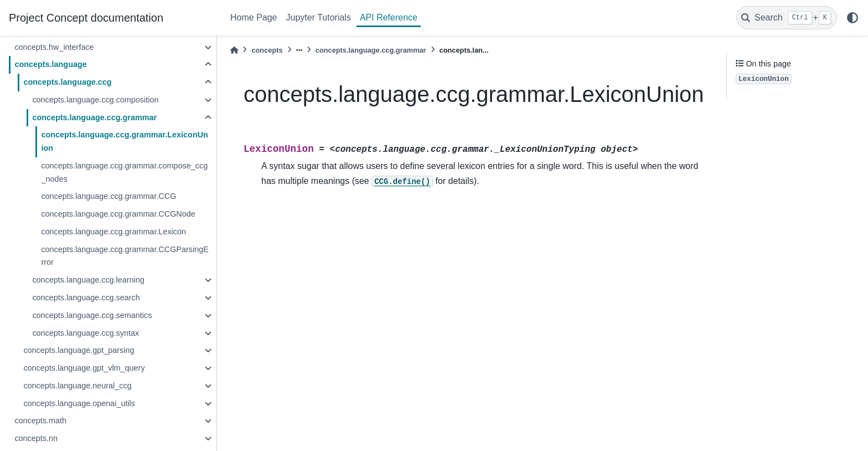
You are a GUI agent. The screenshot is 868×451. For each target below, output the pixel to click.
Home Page (254, 17)
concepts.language (50, 64)
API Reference (389, 17)
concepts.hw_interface (54, 47)
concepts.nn (36, 438)
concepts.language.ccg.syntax (86, 333)
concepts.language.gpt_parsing (79, 350)
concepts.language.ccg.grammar (94, 117)
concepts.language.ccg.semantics (92, 315)
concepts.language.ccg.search (86, 298)
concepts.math (40, 421)
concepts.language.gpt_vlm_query (84, 368)
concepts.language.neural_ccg (77, 386)
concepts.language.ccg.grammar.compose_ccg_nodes (124, 172)
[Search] (787, 18)
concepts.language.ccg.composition (95, 100)
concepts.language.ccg (67, 82)
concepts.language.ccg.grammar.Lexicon (113, 232)
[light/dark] (852, 18)
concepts (267, 50)
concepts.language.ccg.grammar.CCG (108, 196)
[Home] (234, 50)
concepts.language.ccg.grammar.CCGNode (118, 214)
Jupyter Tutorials (319, 17)
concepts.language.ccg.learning (88, 280)
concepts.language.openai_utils (79, 403)
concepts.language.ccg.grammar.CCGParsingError (125, 256)
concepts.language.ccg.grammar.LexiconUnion (125, 141)
